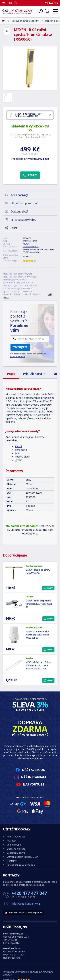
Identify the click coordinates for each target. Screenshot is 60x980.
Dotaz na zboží (19, 211)
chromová (21, 450)
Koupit (32, 175)
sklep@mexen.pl (31, 247)
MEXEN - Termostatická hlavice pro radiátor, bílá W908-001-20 (37, 635)
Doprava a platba (16, 849)
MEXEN (26, 244)
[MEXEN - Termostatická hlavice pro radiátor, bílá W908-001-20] (14, 635)
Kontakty (12, 861)
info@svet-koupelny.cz (26, 904)
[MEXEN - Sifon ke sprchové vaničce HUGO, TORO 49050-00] (14, 604)
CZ (11, 3)
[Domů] (5, 3)
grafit (18, 460)
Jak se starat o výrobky (24, 220)
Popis (11, 374)
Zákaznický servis (16, 853)
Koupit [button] (50, 588)
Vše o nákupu (14, 845)
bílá (17, 453)
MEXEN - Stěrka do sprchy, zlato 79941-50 (38, 571)
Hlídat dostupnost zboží (25, 203)
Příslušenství (34, 374)
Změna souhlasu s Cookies (21, 865)
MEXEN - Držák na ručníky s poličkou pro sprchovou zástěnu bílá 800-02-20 (38, 665)
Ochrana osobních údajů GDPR (23, 857)
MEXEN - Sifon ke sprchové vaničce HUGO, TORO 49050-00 (39, 604)
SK (15, 3)
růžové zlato (22, 457)
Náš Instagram (33, 777)
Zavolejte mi (20, 347)
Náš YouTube (33, 784)
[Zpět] (7, 31)
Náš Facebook (33, 770)
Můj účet (12, 841)
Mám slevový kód (16, 837)
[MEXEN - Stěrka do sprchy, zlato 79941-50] (14, 573)
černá (19, 446)
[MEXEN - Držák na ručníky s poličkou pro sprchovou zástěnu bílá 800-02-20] (14, 665)
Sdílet (14, 228)
